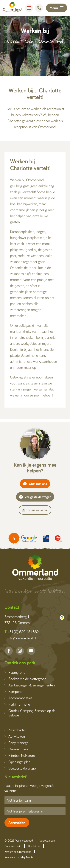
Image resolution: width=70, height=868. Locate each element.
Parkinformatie (17, 704)
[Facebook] (9, 651)
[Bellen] (39, 8)
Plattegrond (15, 672)
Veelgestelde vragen (35, 497)
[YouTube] (31, 651)
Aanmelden (17, 823)
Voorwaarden (47, 840)
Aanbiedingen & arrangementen (30, 685)
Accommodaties (18, 698)
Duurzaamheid (13, 846)
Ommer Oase (16, 749)
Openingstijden (17, 762)
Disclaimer (34, 846)
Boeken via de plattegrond (25, 679)
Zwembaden (15, 730)
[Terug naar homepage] (12, 8)
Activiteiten (15, 736)
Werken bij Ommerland (18, 852)
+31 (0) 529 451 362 (22, 632)
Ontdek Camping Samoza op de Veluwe (30, 713)
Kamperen (14, 691)
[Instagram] (20, 651)
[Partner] (23, 538)
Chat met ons (35, 484)
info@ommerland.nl (20, 638)
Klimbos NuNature (20, 755)
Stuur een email (35, 510)
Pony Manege (16, 743)
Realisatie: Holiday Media (19, 857)
